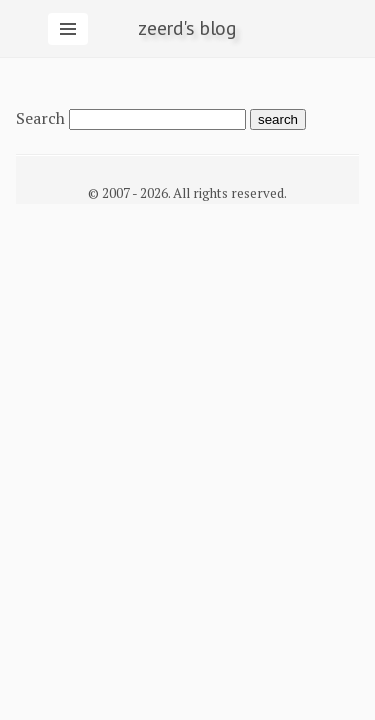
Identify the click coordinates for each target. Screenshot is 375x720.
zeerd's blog (187, 28)
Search (40, 118)
